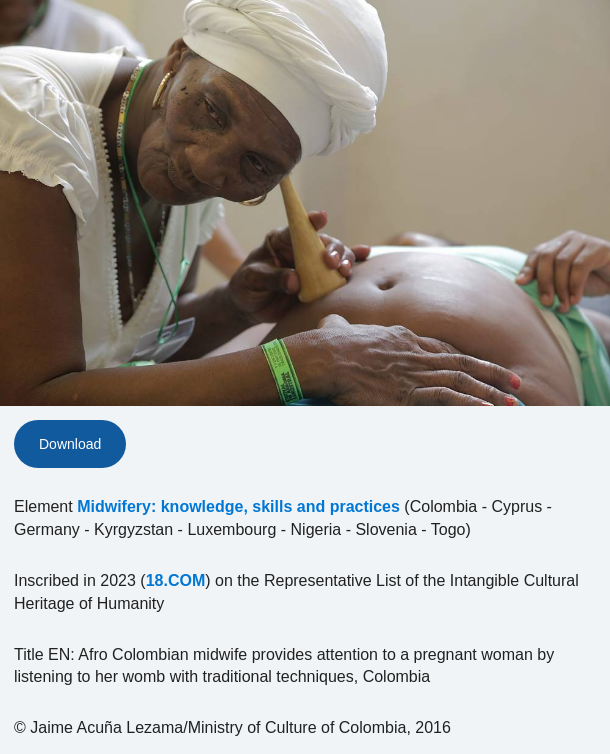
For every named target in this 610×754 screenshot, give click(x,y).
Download (70, 444)
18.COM (176, 580)
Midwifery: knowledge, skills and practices (238, 506)
